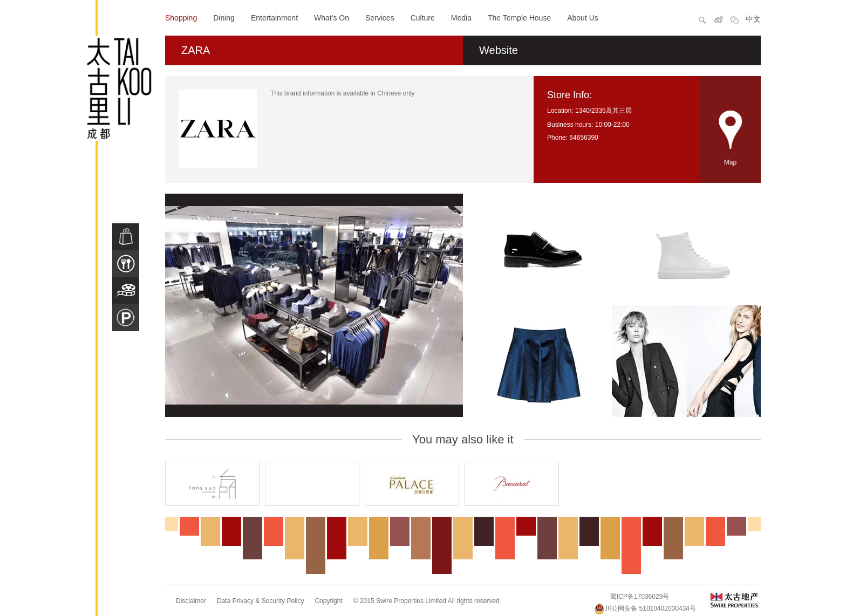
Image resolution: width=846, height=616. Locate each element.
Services (380, 18)
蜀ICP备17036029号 (640, 597)
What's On (332, 18)
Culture (423, 18)
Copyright (328, 601)
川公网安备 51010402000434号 (645, 608)
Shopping (181, 18)
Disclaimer (191, 601)
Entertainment (274, 18)
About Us (583, 18)
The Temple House (519, 18)
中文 (753, 19)
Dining (224, 18)
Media (461, 18)
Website (499, 50)
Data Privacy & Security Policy (260, 601)
